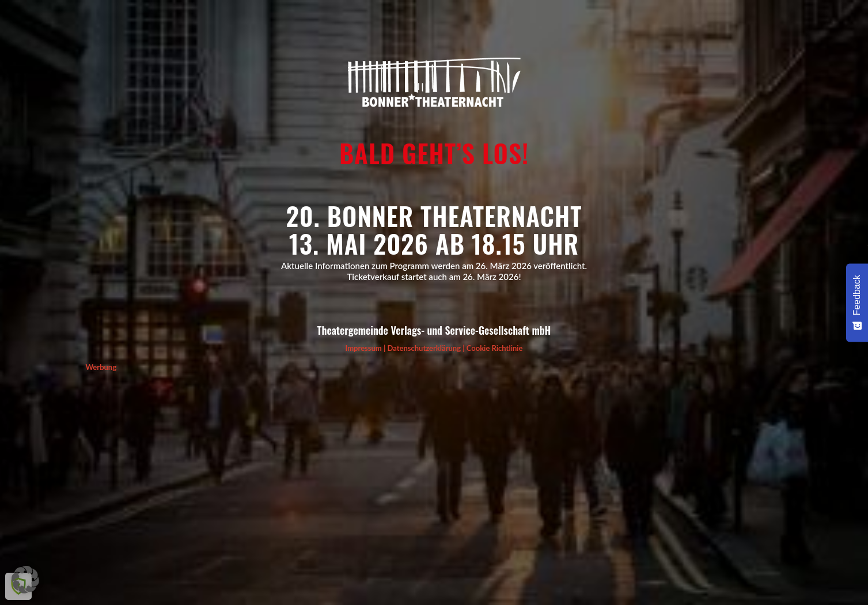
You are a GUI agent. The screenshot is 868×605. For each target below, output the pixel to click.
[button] (25, 580)
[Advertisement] (431, 454)
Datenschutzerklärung (424, 348)
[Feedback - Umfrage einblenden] (857, 302)
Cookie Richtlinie (495, 348)
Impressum (363, 348)
